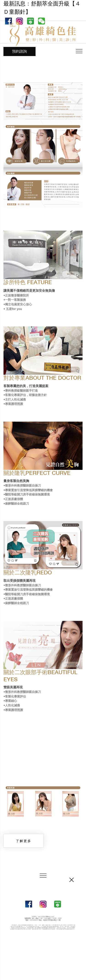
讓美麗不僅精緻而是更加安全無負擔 (29, 291)
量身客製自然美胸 (16, 481)
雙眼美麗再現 (13, 687)
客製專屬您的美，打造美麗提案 (26, 386)
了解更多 (24, 841)
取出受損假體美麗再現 (19, 581)
